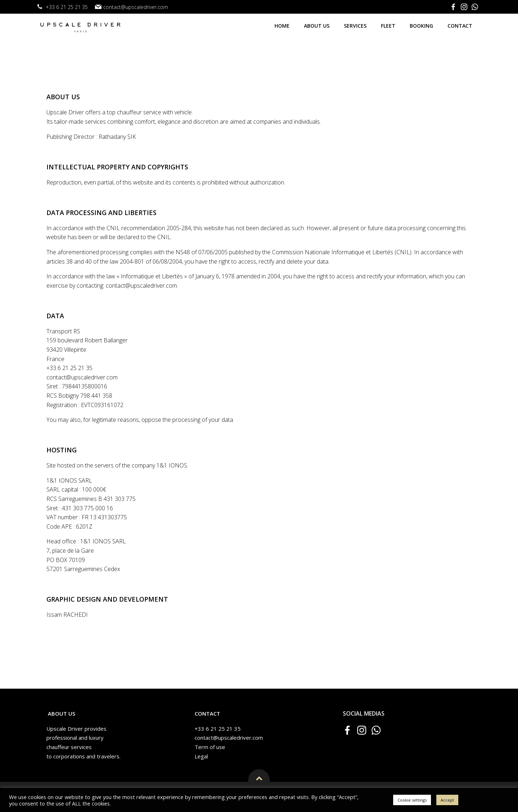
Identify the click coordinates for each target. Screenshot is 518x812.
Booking (422, 24)
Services (356, 24)
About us (318, 24)
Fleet (389, 24)
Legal (203, 763)
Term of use (211, 754)
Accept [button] (447, 800)
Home (283, 24)
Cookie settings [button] (412, 800)
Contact (461, 24)
